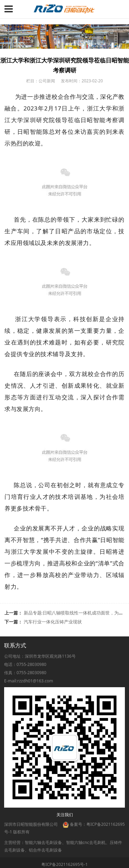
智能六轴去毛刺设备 (43, 842)
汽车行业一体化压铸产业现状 (53, 622)
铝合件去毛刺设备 (45, 850)
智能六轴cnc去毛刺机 (86, 842)
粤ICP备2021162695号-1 (64, 864)
